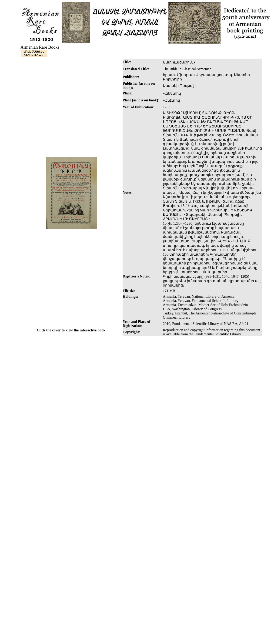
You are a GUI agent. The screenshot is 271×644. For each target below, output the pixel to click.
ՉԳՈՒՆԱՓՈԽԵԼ (34, 55)
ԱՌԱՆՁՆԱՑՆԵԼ (34, 52)
